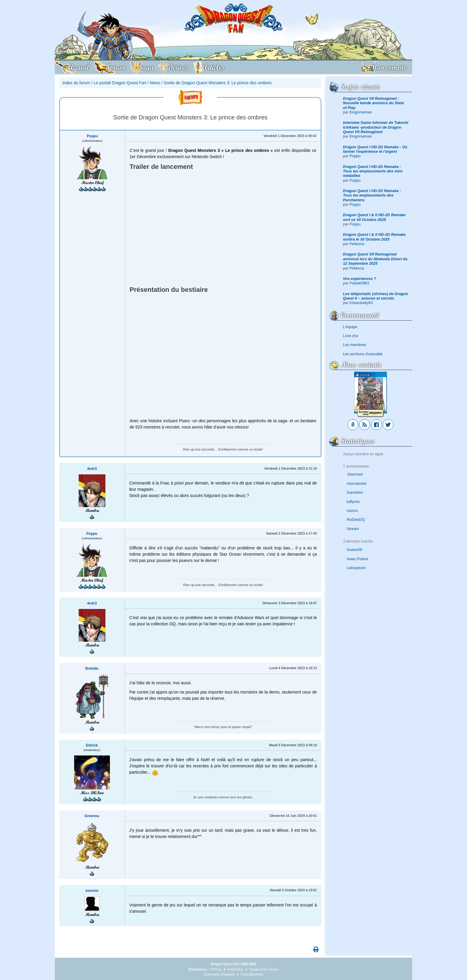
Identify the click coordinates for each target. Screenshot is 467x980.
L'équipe (350, 327)
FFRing (216, 969)
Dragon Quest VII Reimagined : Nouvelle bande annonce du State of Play (374, 103)
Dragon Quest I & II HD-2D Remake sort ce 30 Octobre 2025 (375, 217)
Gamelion (355, 492)
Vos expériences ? (360, 279)
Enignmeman (361, 112)
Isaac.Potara (357, 559)
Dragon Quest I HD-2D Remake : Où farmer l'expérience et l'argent (375, 149)
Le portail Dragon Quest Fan (120, 83)
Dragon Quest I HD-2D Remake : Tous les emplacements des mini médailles (373, 171)
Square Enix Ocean (264, 969)
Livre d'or (351, 336)
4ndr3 (92, 469)
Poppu (355, 156)
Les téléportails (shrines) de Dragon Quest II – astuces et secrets (376, 296)
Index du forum (76, 83)
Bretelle (92, 669)
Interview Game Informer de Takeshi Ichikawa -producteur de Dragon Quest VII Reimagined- (376, 127)
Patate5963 (359, 283)
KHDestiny (235, 969)
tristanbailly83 (361, 303)
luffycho (353, 502)
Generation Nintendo (219, 974)
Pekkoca (357, 244)
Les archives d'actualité (363, 354)
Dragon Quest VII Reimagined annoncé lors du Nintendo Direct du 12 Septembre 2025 (375, 259)
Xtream (353, 529)
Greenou (92, 816)
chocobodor (357, 483)
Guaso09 (354, 550)
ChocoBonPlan (252, 974)
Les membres (355, 345)
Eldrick (92, 745)
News (155, 83)
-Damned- (355, 474)
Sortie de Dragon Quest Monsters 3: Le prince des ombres (218, 83)
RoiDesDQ (356, 519)
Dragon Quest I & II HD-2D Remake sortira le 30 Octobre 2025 (375, 237)
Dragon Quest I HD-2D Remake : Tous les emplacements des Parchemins (372, 195)
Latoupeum (356, 568)
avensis (92, 891)
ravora (352, 511)
